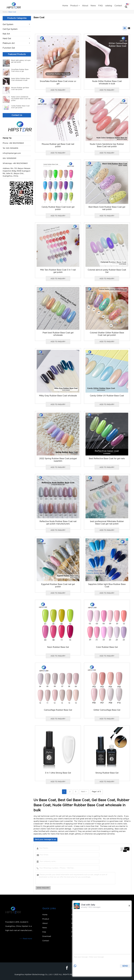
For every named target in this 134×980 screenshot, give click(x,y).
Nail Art (6, 34)
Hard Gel (7, 39)
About (85, 6)
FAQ (100, 6)
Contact (118, 6)
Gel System (8, 24)
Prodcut (46, 919)
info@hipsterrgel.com (12, 153)
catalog (109, 6)
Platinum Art (9, 43)
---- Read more (26, 939)
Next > (84, 792)
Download (47, 936)
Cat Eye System (10, 29)
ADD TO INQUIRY (58, 90)
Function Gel (9, 48)
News (93, 6)
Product (75, 6)
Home (65, 6)
